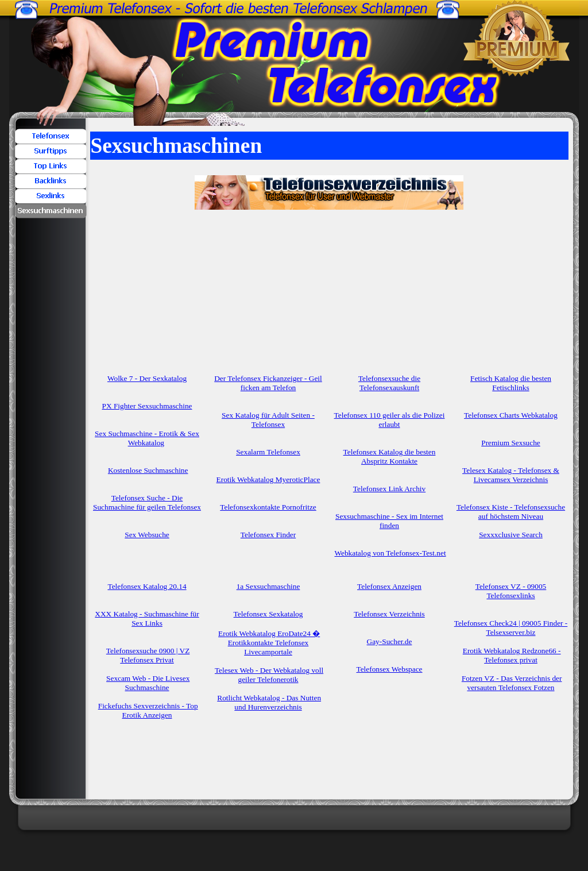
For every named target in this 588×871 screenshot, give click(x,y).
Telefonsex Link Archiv (389, 489)
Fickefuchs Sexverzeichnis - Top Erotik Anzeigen (148, 710)
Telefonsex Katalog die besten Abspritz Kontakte (390, 456)
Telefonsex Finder (268, 535)
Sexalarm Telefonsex (268, 452)
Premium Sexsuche (511, 443)
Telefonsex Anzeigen (389, 586)
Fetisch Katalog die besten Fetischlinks (511, 383)
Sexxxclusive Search (511, 535)
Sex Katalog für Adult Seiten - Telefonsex (268, 420)
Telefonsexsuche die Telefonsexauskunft (389, 383)
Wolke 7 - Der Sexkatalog (147, 378)
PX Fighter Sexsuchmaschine (147, 406)
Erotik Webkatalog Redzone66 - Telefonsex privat (512, 655)
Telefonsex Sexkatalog (268, 614)
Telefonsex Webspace (389, 669)
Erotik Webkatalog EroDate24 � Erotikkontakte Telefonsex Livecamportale (269, 643)
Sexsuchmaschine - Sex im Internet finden (389, 521)
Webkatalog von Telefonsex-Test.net (390, 553)
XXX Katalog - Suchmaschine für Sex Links (147, 618)
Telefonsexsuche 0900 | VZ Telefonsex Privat (148, 655)
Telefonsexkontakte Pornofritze (268, 507)
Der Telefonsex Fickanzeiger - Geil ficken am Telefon (268, 383)
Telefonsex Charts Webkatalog (511, 415)
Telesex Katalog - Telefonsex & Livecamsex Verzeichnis (511, 475)
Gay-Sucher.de (390, 641)
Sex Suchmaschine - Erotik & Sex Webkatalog (147, 438)
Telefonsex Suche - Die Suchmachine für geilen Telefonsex (147, 502)
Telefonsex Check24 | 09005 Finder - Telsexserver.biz (511, 628)
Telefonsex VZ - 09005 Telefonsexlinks (511, 591)
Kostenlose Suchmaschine (148, 470)
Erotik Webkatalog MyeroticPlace (268, 479)
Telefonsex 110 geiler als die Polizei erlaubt (390, 420)
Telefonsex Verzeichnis (389, 614)
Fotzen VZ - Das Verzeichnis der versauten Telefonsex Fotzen (512, 683)
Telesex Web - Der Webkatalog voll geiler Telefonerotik (269, 675)
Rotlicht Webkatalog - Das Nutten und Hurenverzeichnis (269, 702)
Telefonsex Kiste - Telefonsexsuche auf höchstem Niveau (511, 512)
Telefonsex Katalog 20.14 (147, 586)
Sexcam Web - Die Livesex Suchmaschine (148, 683)
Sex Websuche (147, 535)
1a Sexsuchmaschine (268, 586)
